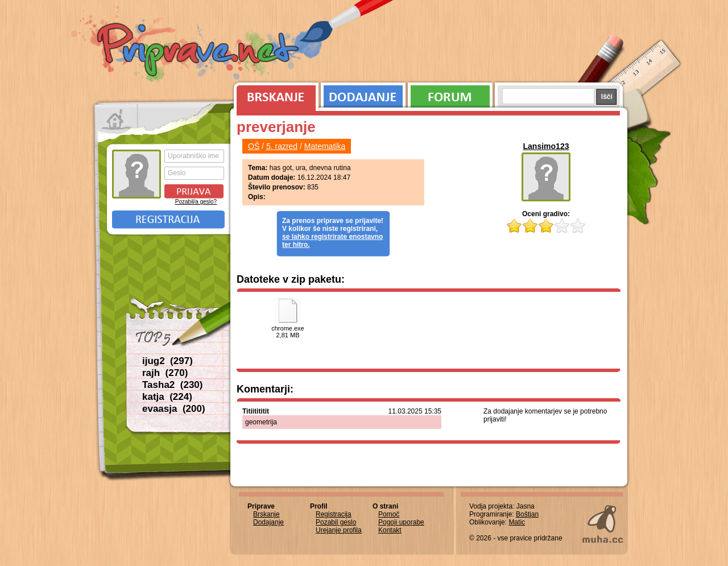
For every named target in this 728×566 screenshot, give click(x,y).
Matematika (325, 146)
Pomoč (389, 514)
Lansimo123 (546, 146)
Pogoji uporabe (401, 522)
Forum (450, 94)
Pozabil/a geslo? (196, 202)
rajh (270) (165, 373)
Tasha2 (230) (172, 385)
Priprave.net (199, 51)
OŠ (254, 146)
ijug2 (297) (167, 361)
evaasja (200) (174, 409)
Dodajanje (363, 94)
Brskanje (274, 94)
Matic (517, 522)
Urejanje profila (339, 530)
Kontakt (390, 530)
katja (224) (167, 397)
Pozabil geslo (336, 522)
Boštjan (527, 514)
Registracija (168, 220)
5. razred (282, 146)
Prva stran (116, 119)
